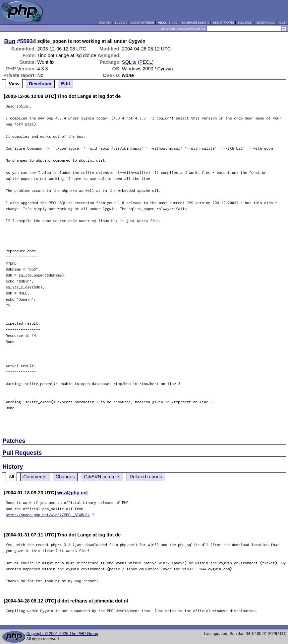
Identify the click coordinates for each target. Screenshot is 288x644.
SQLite (129, 62)
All (11, 477)
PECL (146, 62)
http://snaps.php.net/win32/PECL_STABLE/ (48, 515)
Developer (40, 84)
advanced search (195, 22)
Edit (65, 84)
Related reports (146, 477)
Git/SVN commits (102, 477)
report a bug (168, 22)
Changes (65, 477)
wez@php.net (73, 493)
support (121, 22)
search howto (223, 22)
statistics (245, 22)
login (283, 22)
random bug (265, 22)
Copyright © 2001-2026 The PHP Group (62, 634)
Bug (10, 41)
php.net (105, 22)
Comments (35, 477)
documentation (142, 22)
